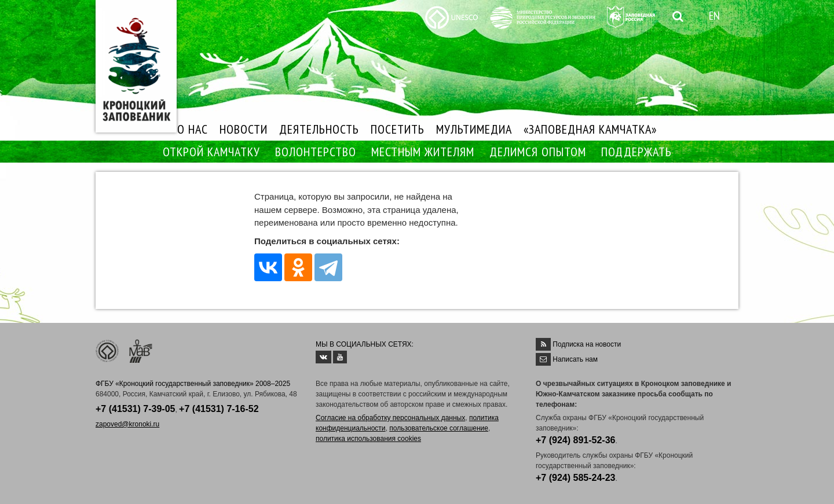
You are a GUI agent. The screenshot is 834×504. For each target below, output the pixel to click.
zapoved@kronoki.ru (127, 424)
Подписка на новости (587, 344)
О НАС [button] (193, 129)
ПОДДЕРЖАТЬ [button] (637, 152)
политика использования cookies (368, 439)
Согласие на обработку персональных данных (390, 418)
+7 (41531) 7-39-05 (135, 409)
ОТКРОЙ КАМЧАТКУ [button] (211, 152)
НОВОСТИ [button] (244, 129)
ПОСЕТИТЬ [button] (398, 129)
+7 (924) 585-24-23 (575, 478)
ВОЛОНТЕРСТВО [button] (316, 152)
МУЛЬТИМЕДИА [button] (474, 129)
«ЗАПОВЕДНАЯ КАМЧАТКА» (590, 129)
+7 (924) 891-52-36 (575, 440)
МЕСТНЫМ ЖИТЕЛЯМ (423, 152)
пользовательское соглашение (439, 428)
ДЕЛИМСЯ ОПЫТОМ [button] (538, 152)
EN (714, 16)
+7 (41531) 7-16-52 (219, 409)
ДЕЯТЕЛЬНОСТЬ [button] (319, 129)
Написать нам (575, 359)
